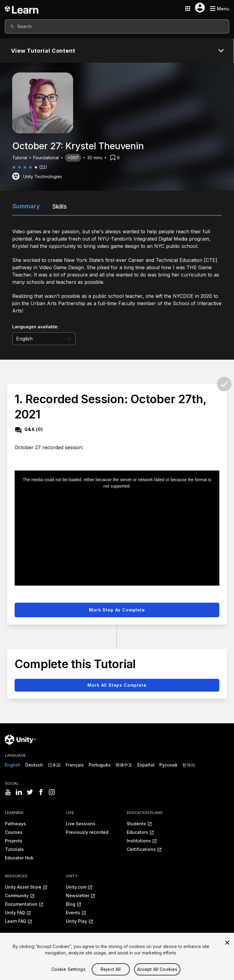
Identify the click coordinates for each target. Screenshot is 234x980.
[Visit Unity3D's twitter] (30, 792)
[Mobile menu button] (219, 9)
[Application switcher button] (188, 9)
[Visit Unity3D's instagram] (52, 792)
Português (100, 765)
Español (146, 765)
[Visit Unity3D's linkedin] (19, 792)
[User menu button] (200, 8)
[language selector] (44, 339)
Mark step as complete (117, 610)
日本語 (54, 765)
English (13, 765)
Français (75, 765)
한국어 (189, 765)
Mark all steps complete (117, 685)
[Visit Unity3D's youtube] (8, 792)
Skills (59, 206)
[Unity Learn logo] (22, 9)
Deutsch (34, 765)
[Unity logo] (20, 740)
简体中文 (124, 765)
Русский (168, 765)
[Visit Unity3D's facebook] (41, 792)
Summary (26, 206)
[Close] (227, 952)
